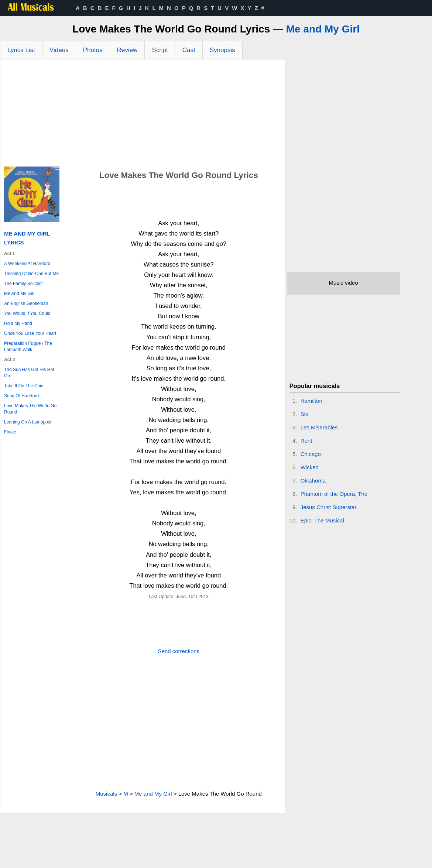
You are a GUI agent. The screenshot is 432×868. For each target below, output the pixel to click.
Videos (59, 50)
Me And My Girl (19, 294)
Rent (306, 441)
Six (304, 414)
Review (127, 50)
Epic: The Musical (322, 520)
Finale (10, 432)
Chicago (311, 454)
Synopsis (222, 50)
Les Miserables (319, 427)
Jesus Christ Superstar (329, 507)
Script (160, 50)
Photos (93, 50)
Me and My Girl (323, 29)
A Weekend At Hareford (27, 264)
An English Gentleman (26, 303)
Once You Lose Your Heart (30, 333)
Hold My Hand (18, 323)
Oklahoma (313, 481)
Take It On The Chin (24, 386)
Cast (189, 50)
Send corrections (179, 651)
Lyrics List (21, 50)
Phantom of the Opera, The (334, 494)
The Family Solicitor (23, 284)
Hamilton (311, 401)
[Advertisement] (143, 115)
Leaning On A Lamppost (28, 422)
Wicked (310, 467)
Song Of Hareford (21, 396)
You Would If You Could (27, 313)
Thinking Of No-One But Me (31, 274)
